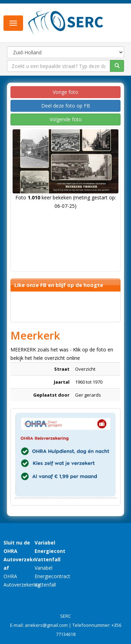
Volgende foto (66, 119)
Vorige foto (65, 92)
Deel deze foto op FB (66, 106)
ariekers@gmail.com (46, 625)
